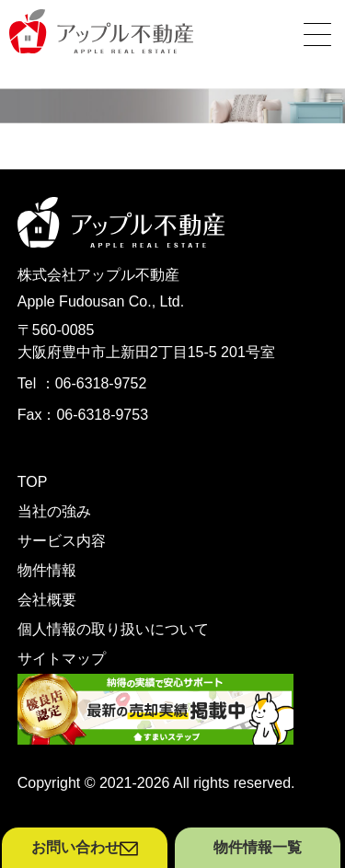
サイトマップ (62, 659)
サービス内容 (62, 541)
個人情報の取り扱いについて (113, 629)
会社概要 (47, 600)
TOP (33, 482)
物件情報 (47, 570)
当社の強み (54, 511)
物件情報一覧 (258, 847)
